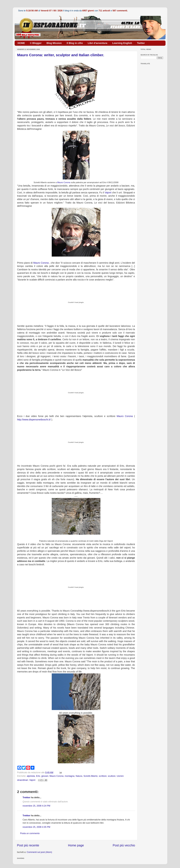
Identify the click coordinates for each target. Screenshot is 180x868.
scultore (112, 776)
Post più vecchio (124, 845)
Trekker (27, 797)
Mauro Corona (64, 182)
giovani (45, 776)
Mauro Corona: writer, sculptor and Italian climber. (61, 55)
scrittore (103, 776)
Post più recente (28, 845)
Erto (38, 776)
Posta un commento (30, 833)
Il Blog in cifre (75, 43)
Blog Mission (54, 43)
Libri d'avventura (97, 43)
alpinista (31, 776)
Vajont (108, 193)
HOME (21, 43)
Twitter (141, 43)
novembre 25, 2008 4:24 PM (36, 806)
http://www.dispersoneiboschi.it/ (34, 420)
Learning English (122, 43)
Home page (76, 845)
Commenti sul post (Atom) (39, 852)
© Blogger (36, 43)
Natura (79, 776)
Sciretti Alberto (91, 776)
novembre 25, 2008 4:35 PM (36, 827)
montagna (70, 776)
